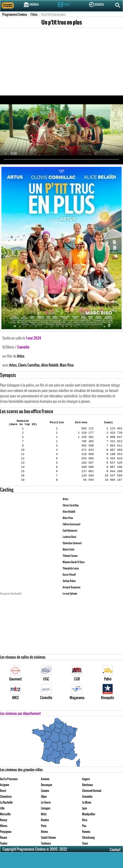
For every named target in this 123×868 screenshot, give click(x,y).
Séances (96, 5)
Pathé (108, 683)
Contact (115, 860)
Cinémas (31, 5)
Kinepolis (108, 702)
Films (64, 5)
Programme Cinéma (15, 14)
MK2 (15, 702)
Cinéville (46, 702)
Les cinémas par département (20, 723)
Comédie (23, 347)
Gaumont (15, 683)
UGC (46, 683)
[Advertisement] (61, 62)
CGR (77, 683)
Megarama (77, 702)
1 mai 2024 (33, 338)
